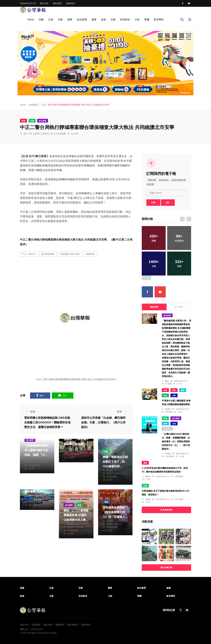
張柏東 (110, 470)
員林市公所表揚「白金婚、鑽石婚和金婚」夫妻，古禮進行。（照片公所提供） (103, 423)
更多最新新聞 (166, 510)
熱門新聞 (179, 307)
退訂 (168, 203)
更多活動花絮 (166, 568)
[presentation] (21, 66)
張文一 (70, 524)
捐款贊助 (36, 625)
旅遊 (103, 20)
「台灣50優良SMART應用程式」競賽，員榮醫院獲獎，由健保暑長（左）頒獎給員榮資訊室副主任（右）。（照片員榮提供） (176, 441)
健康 (94, 20)
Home (31, 20)
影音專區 (159, 20)
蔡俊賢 (168, 409)
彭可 (26, 134)
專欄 (147, 20)
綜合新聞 (82, 20)
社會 (51, 20)
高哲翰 (110, 521)
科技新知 (125, 20)
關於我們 (57, 3)
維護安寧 (90, 254)
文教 (113, 20)
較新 (30, 412)
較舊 (123, 412)
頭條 (41, 20)
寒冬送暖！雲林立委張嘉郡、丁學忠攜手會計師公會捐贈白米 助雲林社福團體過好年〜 (76, 444)
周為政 (168, 454)
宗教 (60, 20)
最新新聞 (34, 105)
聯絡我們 (71, 3)
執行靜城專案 (48, 254)
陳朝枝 (148, 477)
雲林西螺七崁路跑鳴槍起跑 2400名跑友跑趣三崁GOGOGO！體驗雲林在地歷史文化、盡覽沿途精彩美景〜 (47, 423)
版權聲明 (86, 625)
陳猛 (30, 459)
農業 (70, 20)
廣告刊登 (44, 3)
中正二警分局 (29, 254)
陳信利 (70, 448)
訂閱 (153, 203)
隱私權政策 (73, 625)
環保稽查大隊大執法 (70, 254)
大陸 (137, 20)
